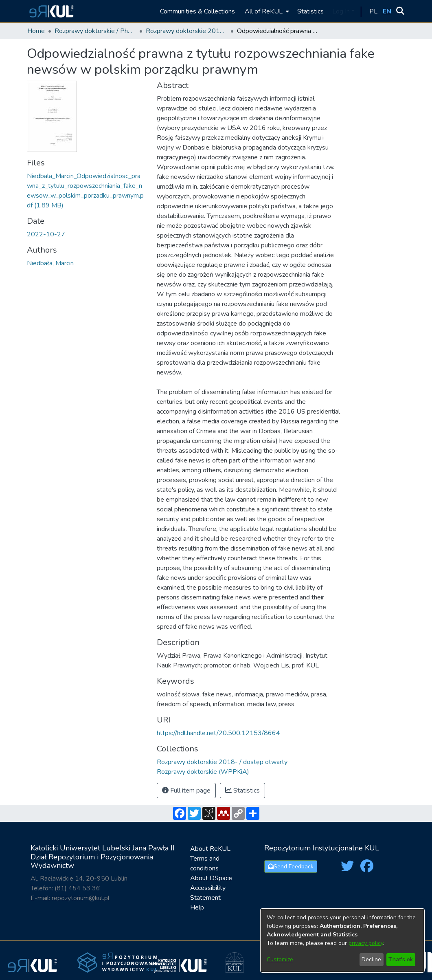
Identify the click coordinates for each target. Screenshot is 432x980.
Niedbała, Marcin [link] (50, 263)
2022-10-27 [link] (46, 234)
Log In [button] (342, 11)
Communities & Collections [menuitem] (197, 11)
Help (197, 907)
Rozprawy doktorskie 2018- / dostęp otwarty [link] (186, 31)
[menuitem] (266, 11)
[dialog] (342, 940)
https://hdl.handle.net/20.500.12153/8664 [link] (218, 733)
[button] (50, 11)
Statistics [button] (242, 791)
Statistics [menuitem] (310, 11)
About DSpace (211, 878)
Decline (371, 959)
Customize (280, 959)
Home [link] (36, 31)
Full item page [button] (186, 791)
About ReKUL (210, 849)
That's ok (401, 959)
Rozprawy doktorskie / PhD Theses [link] (95, 31)
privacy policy (366, 943)
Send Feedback (291, 867)
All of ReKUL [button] (264, 11)
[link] (222, 762)
